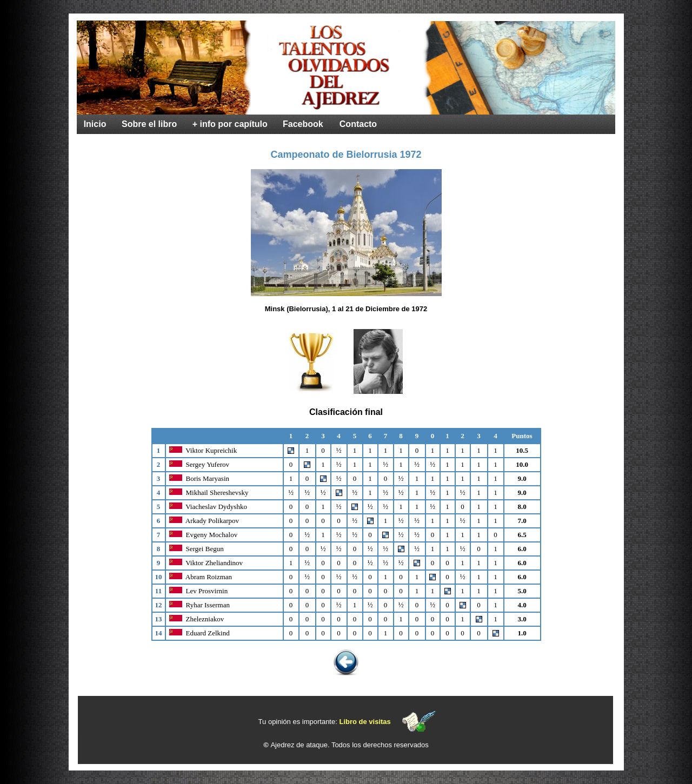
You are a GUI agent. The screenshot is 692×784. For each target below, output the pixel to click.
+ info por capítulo (230, 124)
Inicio (95, 124)
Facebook (303, 124)
